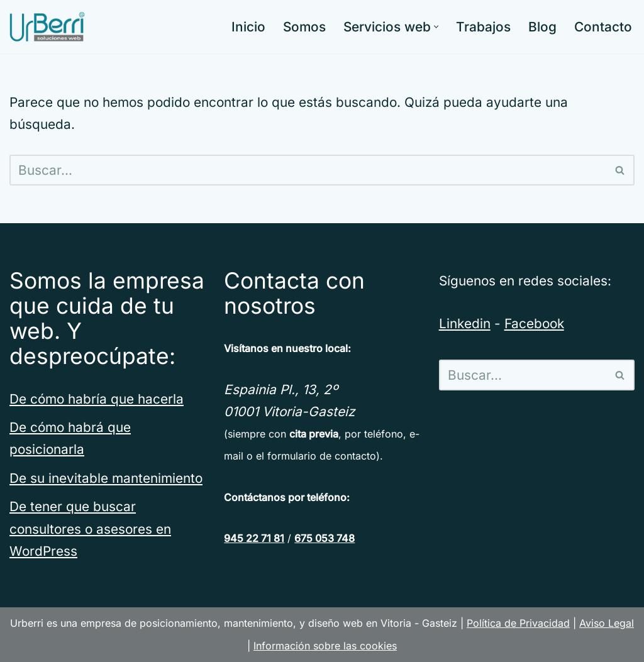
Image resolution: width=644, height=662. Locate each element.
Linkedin (465, 323)
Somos (304, 27)
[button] (436, 27)
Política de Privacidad (518, 623)
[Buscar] (308, 170)
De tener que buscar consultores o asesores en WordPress (90, 529)
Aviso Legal (607, 623)
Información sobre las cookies (325, 646)
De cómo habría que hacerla (97, 399)
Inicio (248, 27)
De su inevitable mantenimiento (106, 478)
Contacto (603, 27)
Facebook (534, 323)
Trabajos (483, 27)
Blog (542, 27)
